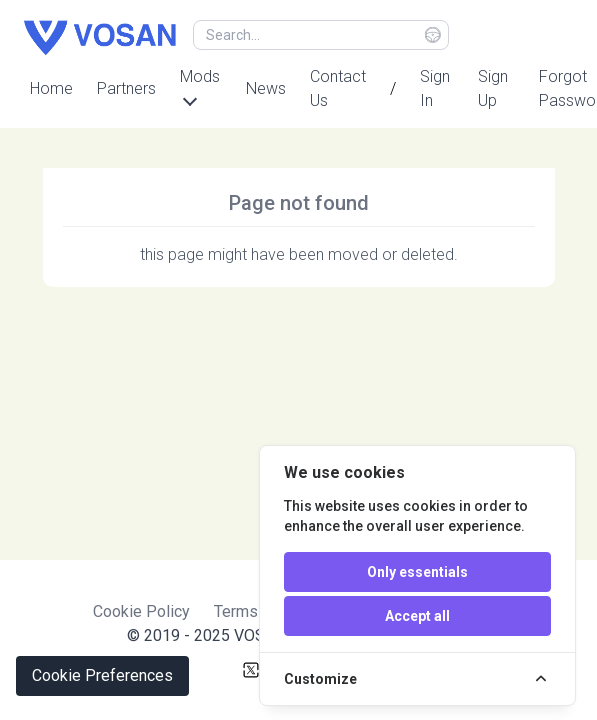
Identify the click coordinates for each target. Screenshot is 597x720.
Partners (126, 88)
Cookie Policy (141, 611)
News (266, 88)
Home (51, 88)
